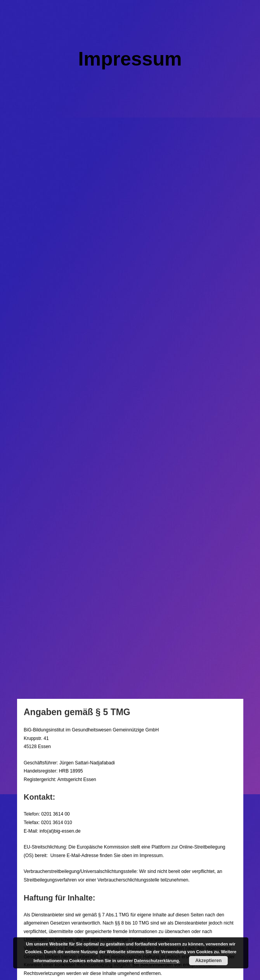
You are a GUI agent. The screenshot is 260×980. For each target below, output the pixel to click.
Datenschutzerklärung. (157, 961)
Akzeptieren (208, 961)
